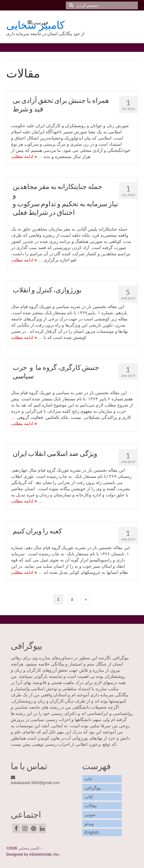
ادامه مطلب (22, 156)
